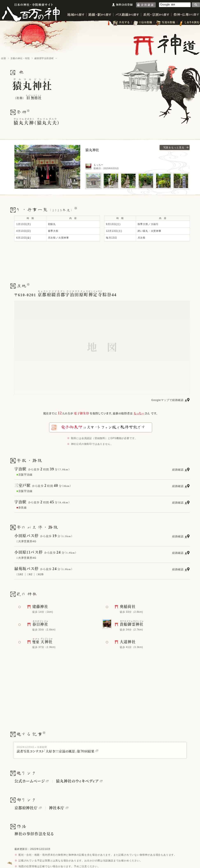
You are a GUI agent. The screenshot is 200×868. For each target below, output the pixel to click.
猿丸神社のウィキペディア (77, 781)
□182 (20, 574)
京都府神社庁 (26, 808)
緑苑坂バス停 (27, 569)
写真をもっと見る (174, 148)
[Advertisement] (100, 262)
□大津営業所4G (26, 541)
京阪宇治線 (24, 475)
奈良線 (22, 508)
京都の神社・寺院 (20, 58)
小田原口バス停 (28, 552)
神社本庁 (57, 808)
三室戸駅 (22, 486)
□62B (40, 574)
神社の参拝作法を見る (34, 834)
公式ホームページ (30, 781)
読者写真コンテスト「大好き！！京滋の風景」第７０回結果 (58, 751)
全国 (3, 58)
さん (142, 413)
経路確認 (178, 470)
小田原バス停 (27, 536)
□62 (30, 574)
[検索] (175, 5)
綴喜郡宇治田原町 (44, 58)
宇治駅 (20, 469)
